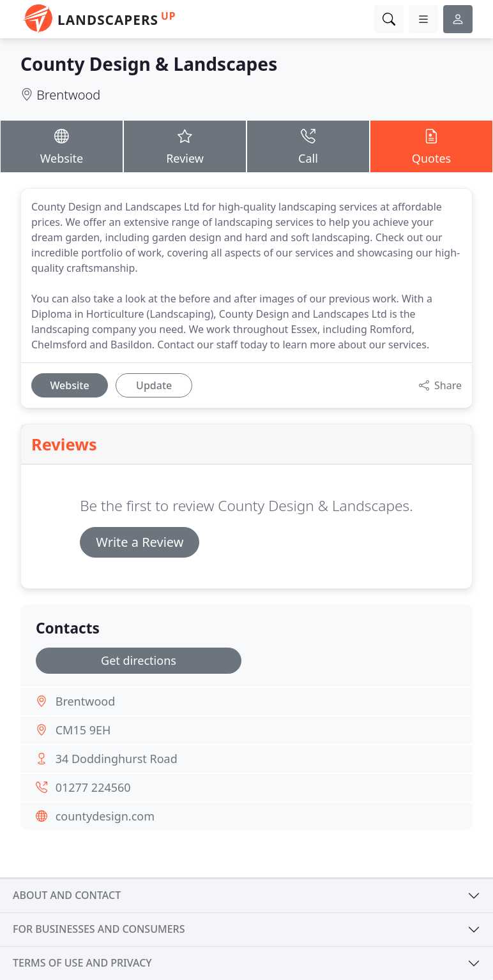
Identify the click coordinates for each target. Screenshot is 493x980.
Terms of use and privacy (82, 963)
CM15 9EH (83, 730)
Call (308, 146)
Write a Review (140, 542)
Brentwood (68, 95)
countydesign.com (105, 816)
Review (185, 146)
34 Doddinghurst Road (117, 759)
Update (154, 385)
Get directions (139, 660)
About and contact (67, 895)
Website (62, 146)
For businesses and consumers (99, 929)
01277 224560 (93, 787)
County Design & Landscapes (149, 64)
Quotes (431, 146)
